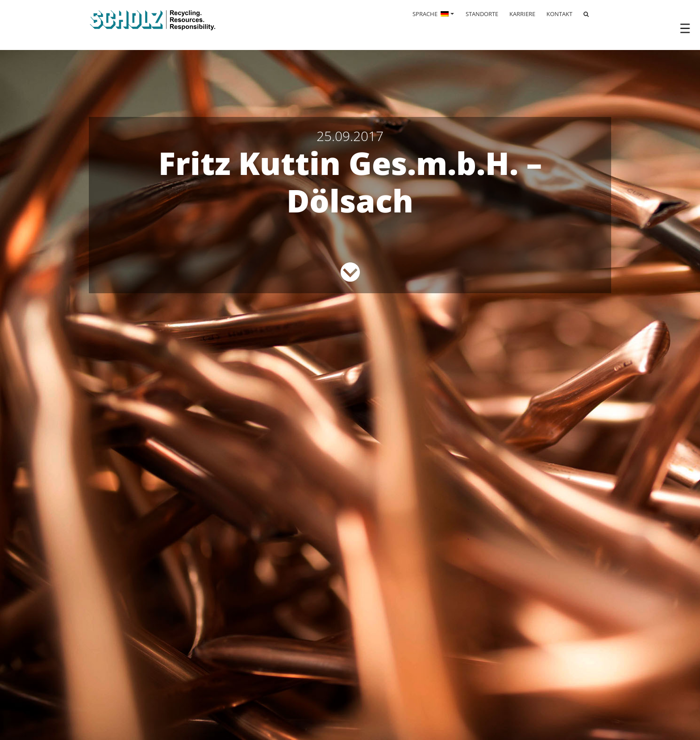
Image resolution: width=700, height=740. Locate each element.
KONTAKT (559, 14)
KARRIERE (522, 14)
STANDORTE (482, 14)
